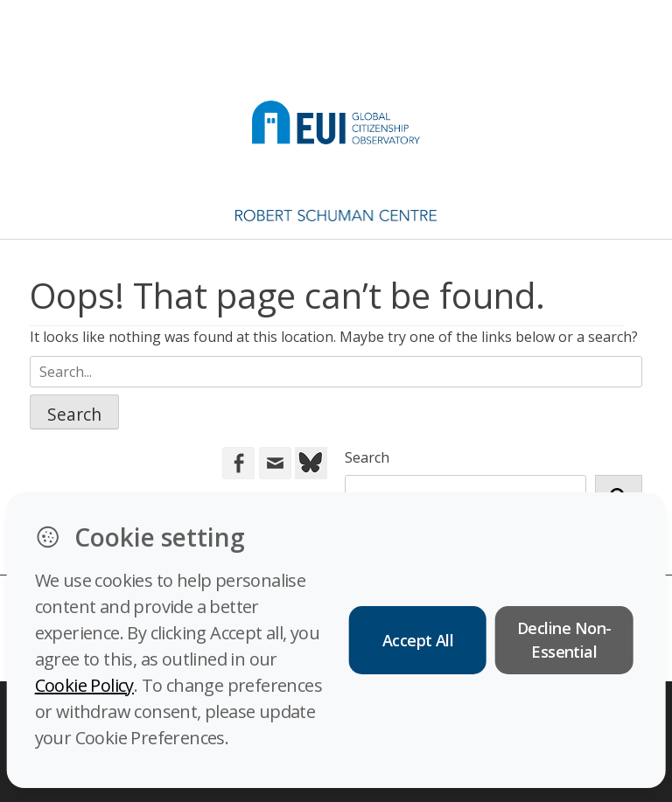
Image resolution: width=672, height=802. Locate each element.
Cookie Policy (84, 685)
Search (367, 457)
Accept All (418, 640)
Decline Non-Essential (564, 640)
